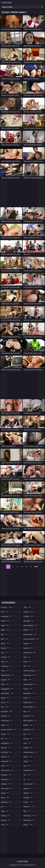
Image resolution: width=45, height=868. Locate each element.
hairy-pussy (7, 770)
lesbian (28, 612)
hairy (5, 766)
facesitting (7, 720)
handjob (6, 775)
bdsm (5, 643)
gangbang (7, 743)
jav (4, 807)
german (6, 748)
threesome (30, 770)
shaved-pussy (31, 752)
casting (6, 657)
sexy (27, 743)
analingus (6, 616)
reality (28, 725)
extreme (6, 716)
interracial (7, 788)
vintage (28, 797)
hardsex (6, 784)
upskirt (28, 788)
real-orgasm (30, 720)
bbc (5, 634)
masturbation (31, 625)
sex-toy (28, 739)
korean (5, 820)
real (27, 711)
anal (5, 612)
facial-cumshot (9, 730)
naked (28, 643)
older (28, 680)
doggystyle (7, 689)
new (27, 657)
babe (5, 630)
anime (5, 621)
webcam (29, 807)
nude (27, 662)
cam (5, 653)
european (7, 711)
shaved (28, 748)
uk (27, 779)
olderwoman (30, 684)
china (5, 671)
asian (5, 625)
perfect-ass (29, 702)
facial (5, 725)
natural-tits (30, 653)
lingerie (29, 616)
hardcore (7, 779)
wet (27, 811)
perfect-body (30, 707)
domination (8, 693)
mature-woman (31, 639)
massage (28, 621)
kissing (5, 816)
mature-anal (30, 634)
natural (28, 648)
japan (5, 797)
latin (27, 607)
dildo (5, 684)
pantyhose (29, 693)
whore (28, 825)
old (27, 666)
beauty (5, 648)
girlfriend (6, 752)
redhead (29, 730)
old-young (29, 675)
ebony (5, 698)
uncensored (30, 784)
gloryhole (6, 761)
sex (27, 734)
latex (5, 825)
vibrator (28, 793)
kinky (5, 811)
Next (36, 567)
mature (29, 630)
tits (27, 775)
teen (27, 766)
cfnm (5, 662)
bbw (5, 639)
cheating (6, 666)
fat (4, 739)
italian (5, 793)
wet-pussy (29, 816)
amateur (7, 607)
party (27, 698)
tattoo (28, 761)
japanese (7, 802)
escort (5, 702)
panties (28, 689)
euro (5, 707)
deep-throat (8, 675)
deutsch (6, 680)
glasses (6, 757)
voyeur (28, 802)
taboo (28, 757)
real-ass (29, 716)
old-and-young (31, 671)
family (6, 734)
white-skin (29, 820)
